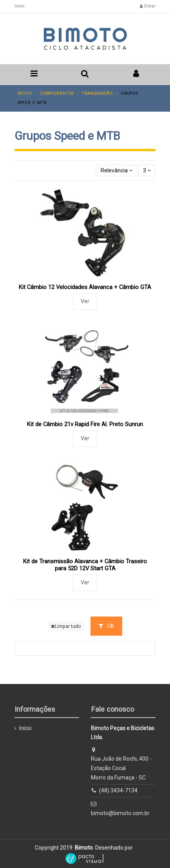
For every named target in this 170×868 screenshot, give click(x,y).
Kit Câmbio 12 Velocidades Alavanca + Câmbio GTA (85, 287)
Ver (85, 301)
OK (106, 626)
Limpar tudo (66, 626)
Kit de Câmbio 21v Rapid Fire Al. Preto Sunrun (85, 424)
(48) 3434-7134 (118, 790)
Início (19, 6)
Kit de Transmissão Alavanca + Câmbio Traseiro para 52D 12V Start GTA (85, 565)
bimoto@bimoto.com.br (120, 813)
